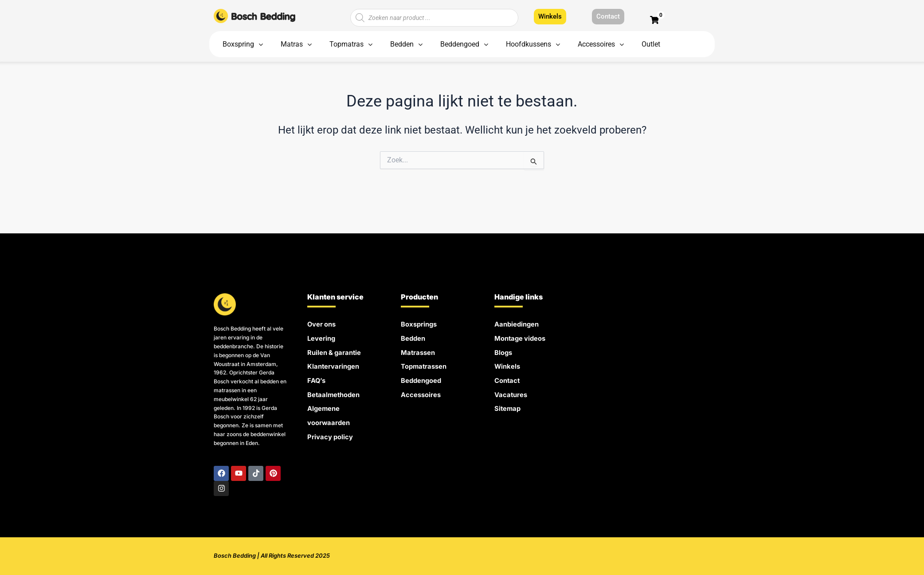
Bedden (414, 337)
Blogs (504, 351)
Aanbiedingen (519, 324)
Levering (323, 337)
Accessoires (423, 390)
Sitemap (509, 404)
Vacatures (512, 390)
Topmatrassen (426, 364)
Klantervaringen (336, 364)
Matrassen (419, 351)
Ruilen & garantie (337, 351)
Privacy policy (332, 430)
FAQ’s (317, 377)
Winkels (508, 364)
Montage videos (523, 337)
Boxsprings (421, 324)
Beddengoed (423, 377)
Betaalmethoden (336, 390)
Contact (508, 377)
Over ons (323, 324)
